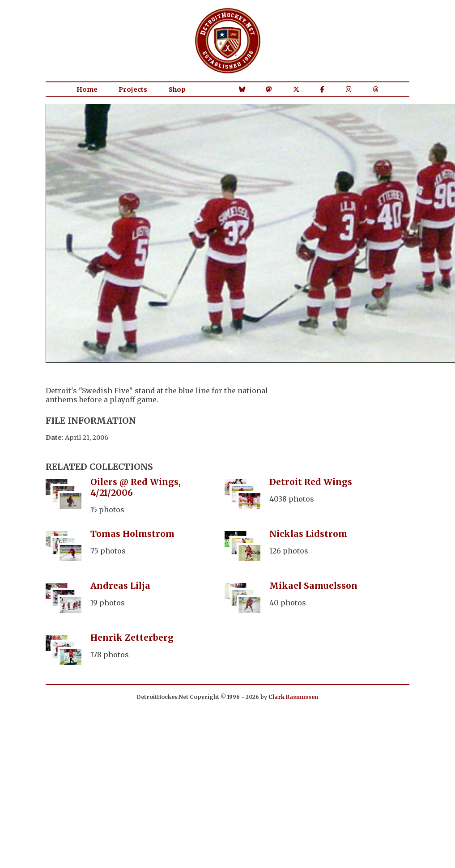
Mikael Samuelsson (313, 586)
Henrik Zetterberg (132, 638)
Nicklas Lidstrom (308, 534)
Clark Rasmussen (293, 697)
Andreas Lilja (120, 586)
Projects (133, 89)
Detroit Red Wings (311, 482)
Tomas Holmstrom (132, 534)
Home (87, 89)
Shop (177, 89)
